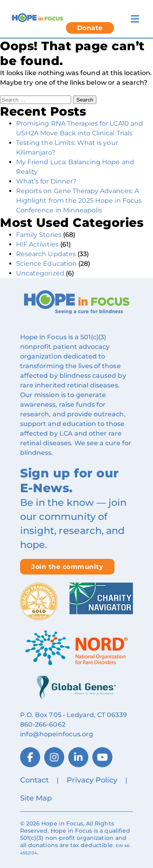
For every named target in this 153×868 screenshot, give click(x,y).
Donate (90, 28)
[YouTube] (102, 757)
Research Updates (46, 254)
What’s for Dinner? (46, 181)
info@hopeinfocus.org (57, 734)
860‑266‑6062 (43, 724)
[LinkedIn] (78, 757)
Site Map (36, 798)
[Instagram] (54, 757)
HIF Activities (37, 244)
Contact (34, 780)
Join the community (67, 567)
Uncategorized (40, 273)
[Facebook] (30, 757)
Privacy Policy (92, 780)
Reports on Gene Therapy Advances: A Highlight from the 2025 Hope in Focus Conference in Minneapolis (79, 201)
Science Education (46, 264)
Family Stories (39, 235)
